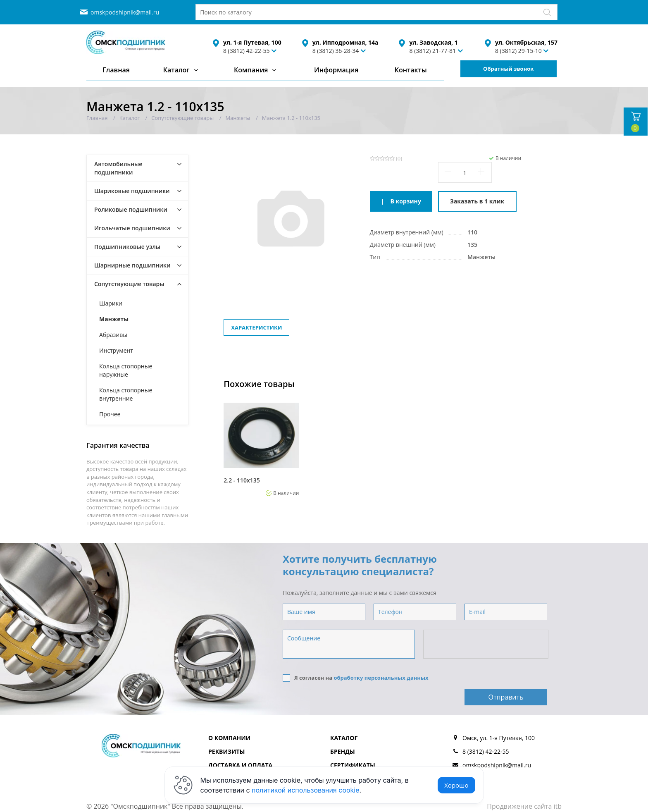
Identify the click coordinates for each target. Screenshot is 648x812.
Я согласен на (356, 678)
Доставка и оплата (240, 746)
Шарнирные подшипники (132, 265)
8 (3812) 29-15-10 (518, 51)
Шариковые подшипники (132, 191)
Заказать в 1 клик (477, 201)
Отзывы (343, 759)
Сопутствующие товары (129, 284)
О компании (229, 718)
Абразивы (113, 335)
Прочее (110, 414)
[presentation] (486, 645)
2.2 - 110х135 (242, 480)
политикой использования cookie (306, 790)
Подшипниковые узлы (127, 247)
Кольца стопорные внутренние (126, 394)
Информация (336, 70)
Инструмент (116, 350)
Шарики (111, 303)
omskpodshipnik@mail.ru (125, 12)
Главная (116, 70)
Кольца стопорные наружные (126, 370)
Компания (251, 70)
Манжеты (114, 319)
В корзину (406, 201)
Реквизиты (226, 732)
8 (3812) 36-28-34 (336, 51)
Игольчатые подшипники (132, 228)
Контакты (411, 70)
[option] (261, 447)
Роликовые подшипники (131, 209)
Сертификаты (353, 746)
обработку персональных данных (381, 678)
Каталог (176, 70)
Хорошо (456, 785)
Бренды (343, 732)
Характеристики (256, 327)
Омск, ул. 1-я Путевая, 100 (499, 718)
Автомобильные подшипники (118, 168)
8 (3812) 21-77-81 (432, 51)
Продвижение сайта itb (524, 787)
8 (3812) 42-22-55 (247, 51)
